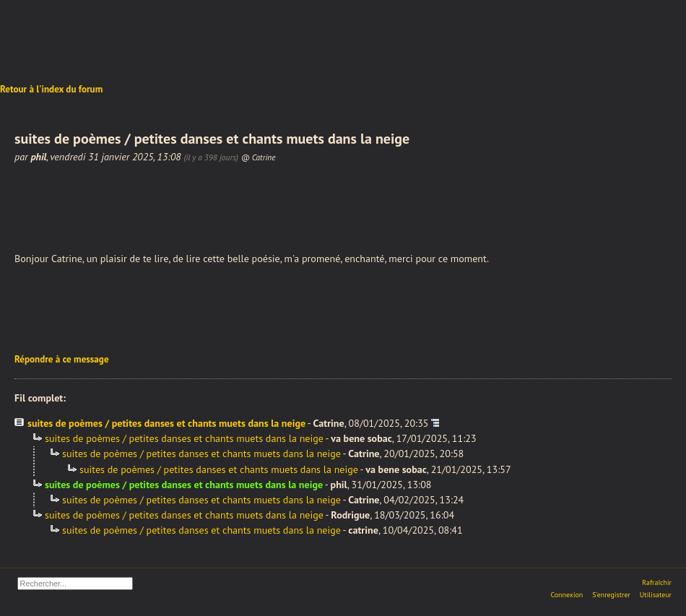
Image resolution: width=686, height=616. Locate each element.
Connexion (566, 595)
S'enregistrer (611, 595)
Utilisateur (656, 595)
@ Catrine (259, 157)
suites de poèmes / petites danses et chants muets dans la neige (166, 423)
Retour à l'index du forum (51, 89)
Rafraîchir (657, 582)
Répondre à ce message (62, 359)
